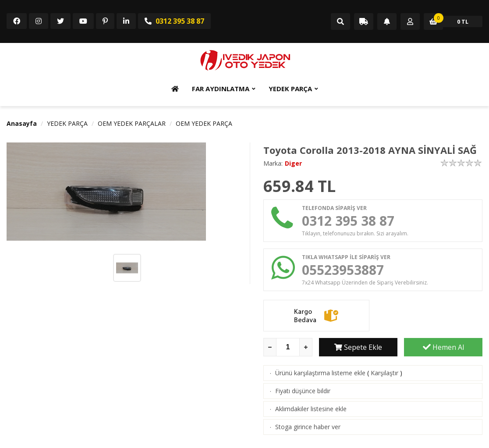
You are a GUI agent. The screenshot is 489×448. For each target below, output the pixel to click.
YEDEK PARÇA (290, 89)
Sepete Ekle (358, 347)
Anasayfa (22, 123)
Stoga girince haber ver (308, 427)
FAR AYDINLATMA (221, 89)
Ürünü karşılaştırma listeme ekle (320, 373)
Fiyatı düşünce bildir (303, 391)
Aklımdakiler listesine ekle (311, 409)
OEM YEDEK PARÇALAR (132, 123)
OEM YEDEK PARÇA (204, 123)
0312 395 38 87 (174, 21)
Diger (293, 163)
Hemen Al (443, 347)
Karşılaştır (384, 373)
